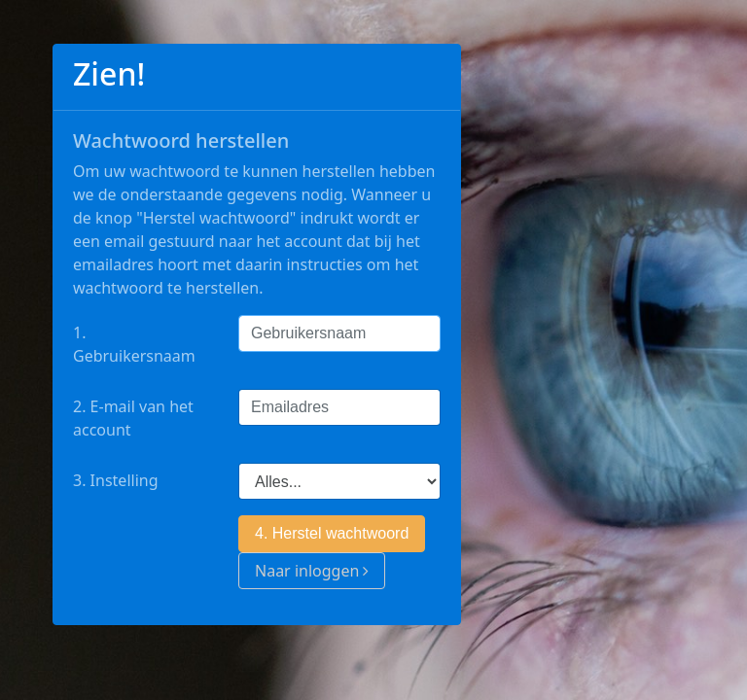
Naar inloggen (312, 571)
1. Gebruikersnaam (134, 344)
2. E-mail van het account (133, 418)
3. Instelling (116, 480)
